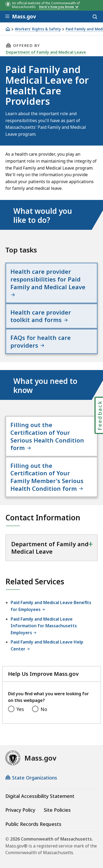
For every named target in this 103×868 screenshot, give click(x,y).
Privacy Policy (20, 810)
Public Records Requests (33, 824)
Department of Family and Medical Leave (46, 52)
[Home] (8, 29)
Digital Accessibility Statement (40, 796)
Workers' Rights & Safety (38, 29)
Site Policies (57, 810)
